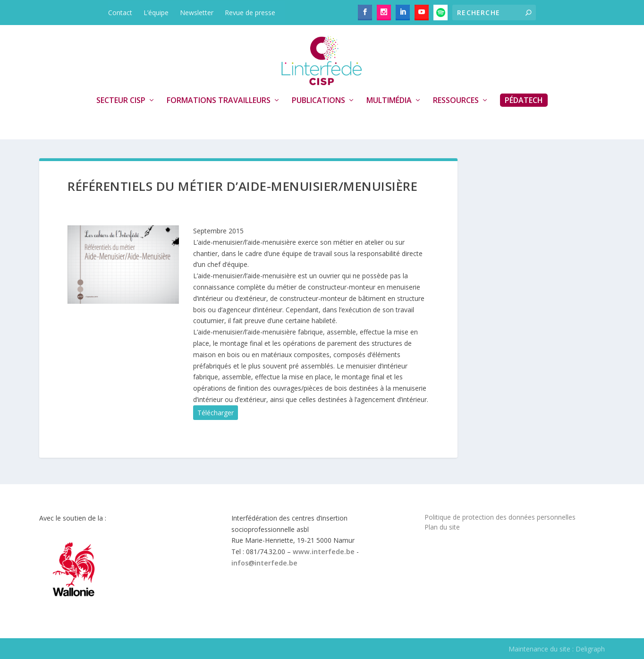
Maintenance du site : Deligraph (557, 649)
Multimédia (389, 101)
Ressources (456, 101)
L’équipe (156, 13)
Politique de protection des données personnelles (500, 517)
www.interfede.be (324, 552)
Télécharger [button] (216, 413)
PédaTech (524, 100)
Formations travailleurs (219, 101)
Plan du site (442, 527)
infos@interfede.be (264, 563)
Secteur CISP (121, 101)
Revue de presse (250, 13)
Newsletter (197, 13)
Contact (120, 13)
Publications (318, 101)
